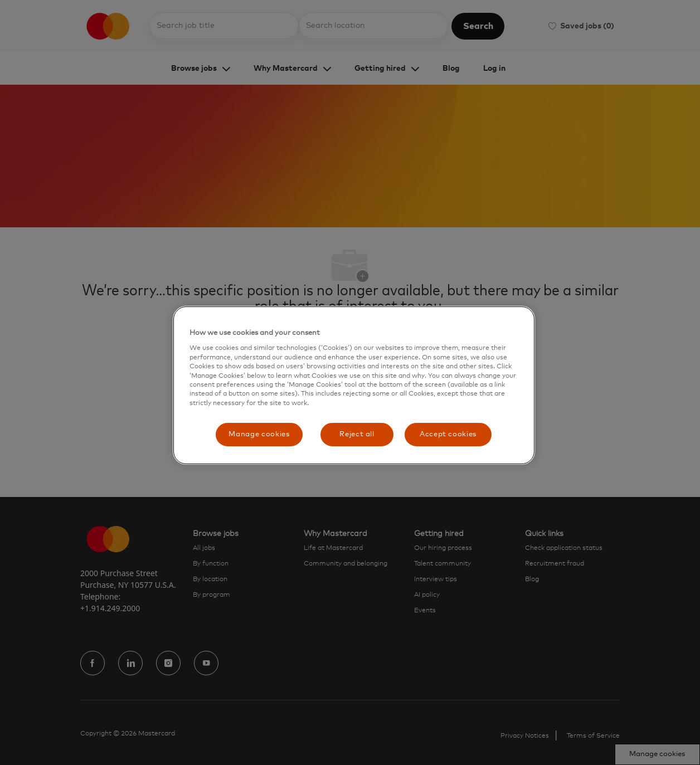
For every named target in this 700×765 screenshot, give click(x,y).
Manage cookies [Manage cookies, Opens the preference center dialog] (259, 434)
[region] (354, 385)
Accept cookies (448, 434)
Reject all (357, 434)
